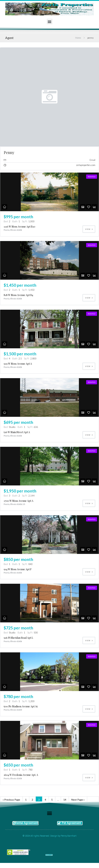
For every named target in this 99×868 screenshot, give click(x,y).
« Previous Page (11, 796)
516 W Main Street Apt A (17, 431)
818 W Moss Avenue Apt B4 (18, 295)
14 (65, 796)
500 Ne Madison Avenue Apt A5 (21, 703)
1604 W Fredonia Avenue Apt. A (21, 771)
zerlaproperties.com (86, 165)
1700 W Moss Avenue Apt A (18, 499)
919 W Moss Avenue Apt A (18, 363)
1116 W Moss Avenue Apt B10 (19, 227)
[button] (50, 22)
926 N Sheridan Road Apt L (18, 635)
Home (78, 38)
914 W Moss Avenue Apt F (18, 567)
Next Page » (78, 796)
